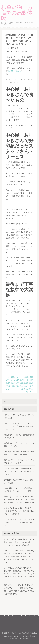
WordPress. (24, 639)
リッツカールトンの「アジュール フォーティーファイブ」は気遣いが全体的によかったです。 (19, 426)
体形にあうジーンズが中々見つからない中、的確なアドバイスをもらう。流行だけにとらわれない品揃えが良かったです (19, 500)
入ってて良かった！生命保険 (15, 568)
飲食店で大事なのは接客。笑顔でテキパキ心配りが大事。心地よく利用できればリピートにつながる (19, 511)
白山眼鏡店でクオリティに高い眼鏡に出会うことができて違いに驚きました (12, 383)
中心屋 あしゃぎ (14, 71)
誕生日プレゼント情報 (13, 585)
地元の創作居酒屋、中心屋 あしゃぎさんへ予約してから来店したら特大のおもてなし (19, 39)
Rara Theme (30, 636)
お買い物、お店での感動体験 (17, 13)
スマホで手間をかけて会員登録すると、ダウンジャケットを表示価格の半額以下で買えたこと (19, 471)
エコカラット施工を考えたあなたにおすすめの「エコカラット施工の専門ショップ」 (19, 522)
